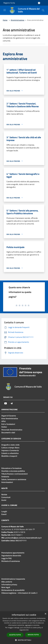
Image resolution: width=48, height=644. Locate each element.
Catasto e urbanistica (10, 453)
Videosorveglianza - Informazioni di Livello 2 (19, 593)
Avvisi (4, 500)
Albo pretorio (7, 582)
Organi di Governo (9, 416)
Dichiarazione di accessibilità (13, 590)
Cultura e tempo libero (10, 448)
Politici (4, 427)
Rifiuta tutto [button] (33, 635)
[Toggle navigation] (5, 10)
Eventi (4, 514)
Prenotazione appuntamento (13, 553)
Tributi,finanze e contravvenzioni (15, 474)
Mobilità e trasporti (9, 456)
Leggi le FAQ (6, 558)
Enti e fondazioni (8, 424)
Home (5, 20)
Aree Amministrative (10, 418)
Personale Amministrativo (12, 430)
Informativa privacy (9, 584)
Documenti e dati (8, 432)
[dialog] (24, 628)
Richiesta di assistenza (11, 561)
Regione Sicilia (9, 3)
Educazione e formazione (11, 468)
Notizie (4, 494)
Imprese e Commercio (10, 450)
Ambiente (5, 477)
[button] (24, 640)
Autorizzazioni (7, 482)
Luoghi (4, 511)
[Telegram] (12, 403)
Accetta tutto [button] (15, 635)
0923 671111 (21, 541)
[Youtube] (6, 403)
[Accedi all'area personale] (39, 3)
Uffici (4, 421)
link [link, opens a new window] (27, 630)
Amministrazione (18, 20)
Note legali (6, 587)
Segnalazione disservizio (11, 555)
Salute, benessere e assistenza (14, 479)
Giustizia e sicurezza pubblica (13, 471)
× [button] (45, 614)
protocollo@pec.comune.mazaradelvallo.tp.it (23, 538)
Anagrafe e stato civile (10, 445)
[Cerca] (43, 10)
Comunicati (6, 497)
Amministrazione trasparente (13, 579)
